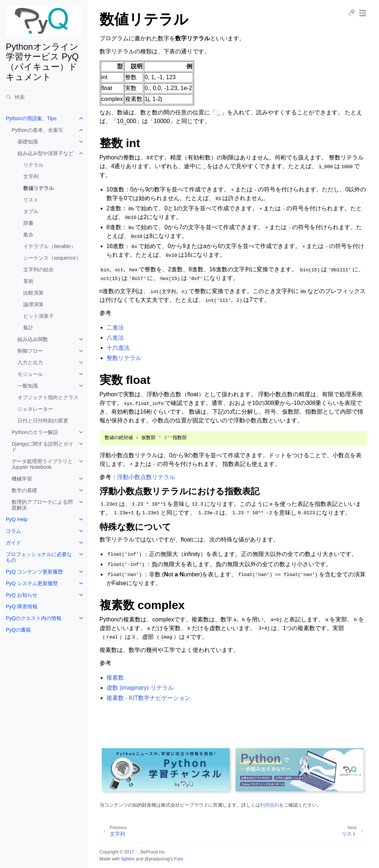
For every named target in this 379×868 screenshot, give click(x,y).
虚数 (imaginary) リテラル (140, 688)
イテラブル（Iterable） (50, 246)
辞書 (28, 223)
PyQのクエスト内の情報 (34, 618)
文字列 (31, 177)
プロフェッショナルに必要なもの (39, 557)
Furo (179, 859)
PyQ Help (17, 519)
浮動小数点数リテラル (146, 477)
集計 (28, 328)
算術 (28, 281)
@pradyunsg (157, 859)
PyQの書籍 (18, 630)
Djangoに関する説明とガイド (43, 447)
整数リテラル (124, 358)
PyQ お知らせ (22, 595)
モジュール (30, 374)
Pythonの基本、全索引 (37, 130)
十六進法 (118, 348)
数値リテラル (39, 188)
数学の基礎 (24, 490)
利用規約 (270, 805)
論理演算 (33, 304)
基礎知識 (28, 142)
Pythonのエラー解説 (35, 432)
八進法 (115, 338)
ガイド (13, 543)
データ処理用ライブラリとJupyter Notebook (42, 464)
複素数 (115, 678)
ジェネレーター (35, 409)
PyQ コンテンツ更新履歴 (34, 572)
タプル (31, 211)
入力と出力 (30, 362)
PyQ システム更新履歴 (32, 583)
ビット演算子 (39, 316)
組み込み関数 (33, 339)
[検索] (43, 97)
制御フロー (30, 351)
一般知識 (28, 386)
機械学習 (22, 479)
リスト (31, 200)
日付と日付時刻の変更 (43, 421)
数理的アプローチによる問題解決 (42, 505)
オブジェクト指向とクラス (48, 397)
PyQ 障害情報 (22, 607)
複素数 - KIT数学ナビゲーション (148, 698)
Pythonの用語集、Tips (31, 118)
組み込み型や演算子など (45, 153)
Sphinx (128, 859)
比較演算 (33, 293)
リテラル (33, 165)
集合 (28, 235)
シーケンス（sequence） (52, 258)
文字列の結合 (39, 269)
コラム (13, 531)
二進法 (115, 327)
